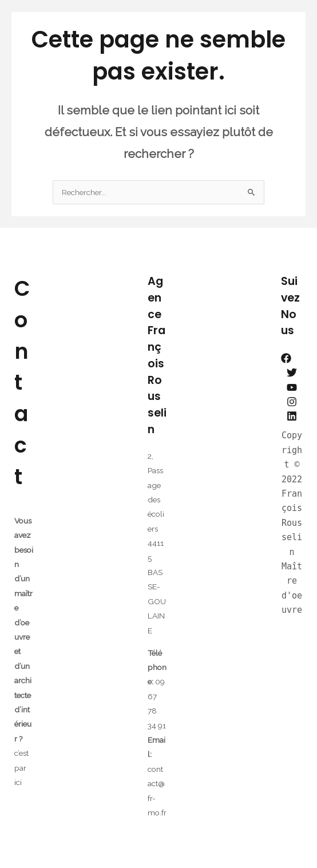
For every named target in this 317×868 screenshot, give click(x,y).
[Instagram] (292, 402)
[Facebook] (286, 358)
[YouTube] (292, 387)
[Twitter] (292, 372)
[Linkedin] (292, 416)
